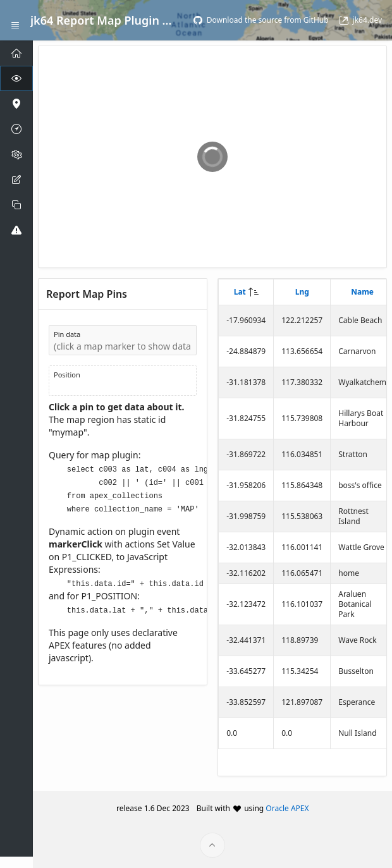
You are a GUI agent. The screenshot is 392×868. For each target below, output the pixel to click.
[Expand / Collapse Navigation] (15, 20)
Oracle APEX (287, 808)
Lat (240, 292)
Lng (302, 292)
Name (362, 292)
